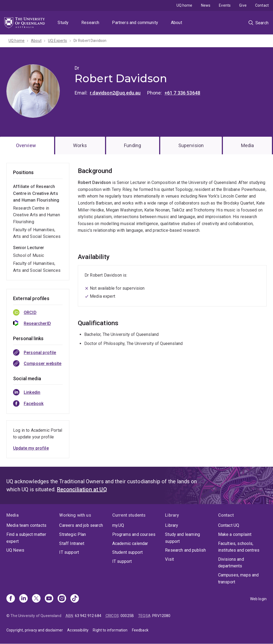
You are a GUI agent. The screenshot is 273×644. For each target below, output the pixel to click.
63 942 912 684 (88, 616)
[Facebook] (11, 599)
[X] (36, 599)
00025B (127, 616)
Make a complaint (235, 534)
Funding (133, 145)
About (176, 23)
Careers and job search (81, 525)
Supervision (191, 145)
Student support (127, 552)
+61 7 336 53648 (182, 93)
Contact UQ (229, 525)
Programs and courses (134, 534)
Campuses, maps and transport (238, 578)
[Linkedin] (23, 599)
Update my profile (31, 448)
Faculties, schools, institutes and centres (239, 547)
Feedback (140, 630)
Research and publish (185, 550)
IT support (69, 552)
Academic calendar (130, 543)
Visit (169, 559)
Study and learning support (182, 538)
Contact (262, 5)
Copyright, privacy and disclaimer (35, 630)
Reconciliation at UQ (82, 489)
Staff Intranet (72, 543)
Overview (26, 145)
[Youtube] (49, 599)
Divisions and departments (231, 563)
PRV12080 (161, 616)
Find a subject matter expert (26, 538)
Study (63, 23)
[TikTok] (75, 599)
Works (80, 145)
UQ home (184, 5)
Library (172, 525)
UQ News (15, 550)
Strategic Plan (73, 534)
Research (90, 23)
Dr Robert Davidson (90, 41)
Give (243, 5)
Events (225, 5)
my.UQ (118, 525)
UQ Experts (58, 41)
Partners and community (135, 23)
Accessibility (78, 630)
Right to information (110, 630)
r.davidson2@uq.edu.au (115, 93)
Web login (258, 599)
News (206, 5)
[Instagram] (62, 599)
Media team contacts (26, 525)
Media (248, 145)
